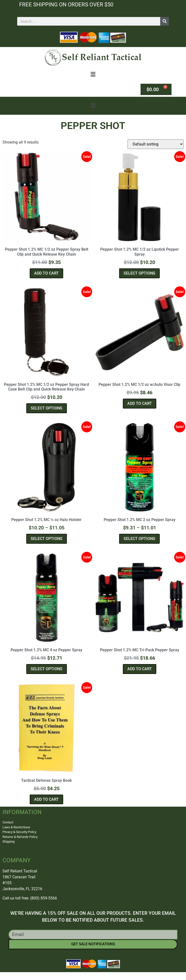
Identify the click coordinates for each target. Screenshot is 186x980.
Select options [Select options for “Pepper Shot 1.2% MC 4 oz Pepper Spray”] (47, 669)
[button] (93, 74)
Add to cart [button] (46, 273)
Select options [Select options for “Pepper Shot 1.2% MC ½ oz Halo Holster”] (47, 539)
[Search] (165, 21)
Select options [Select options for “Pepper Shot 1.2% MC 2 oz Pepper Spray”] (139, 539)
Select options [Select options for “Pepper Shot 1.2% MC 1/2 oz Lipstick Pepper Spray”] (139, 273)
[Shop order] (156, 144)
